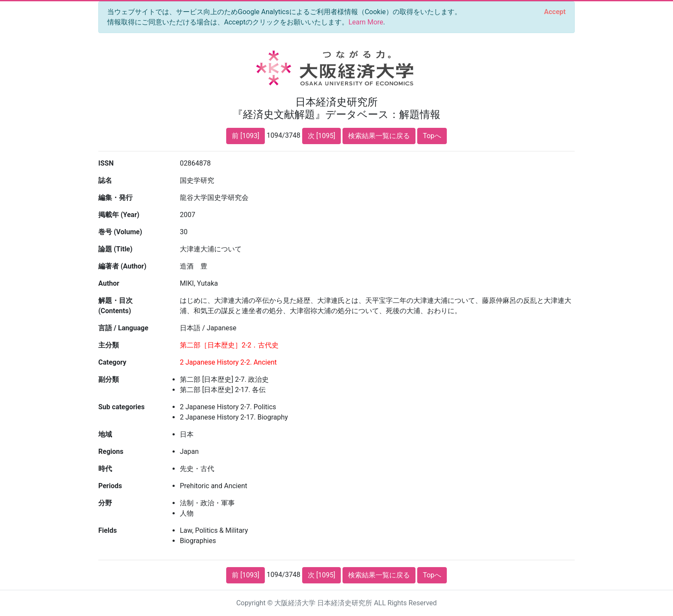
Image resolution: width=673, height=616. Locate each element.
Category (112, 362)
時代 (105, 469)
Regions (111, 451)
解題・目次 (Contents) (115, 306)
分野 (105, 503)
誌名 (105, 180)
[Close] (555, 12)
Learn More (366, 22)
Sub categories (121, 407)
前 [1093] (246, 136)
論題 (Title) (115, 249)
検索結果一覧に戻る (379, 136)
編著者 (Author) (122, 266)
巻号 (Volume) (120, 232)
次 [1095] (321, 136)
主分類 (109, 345)
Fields (108, 530)
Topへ (432, 136)
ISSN (106, 163)
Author (109, 283)
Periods (110, 486)
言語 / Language (123, 328)
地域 (105, 434)
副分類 (109, 379)
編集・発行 (115, 198)
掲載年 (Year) (119, 215)
